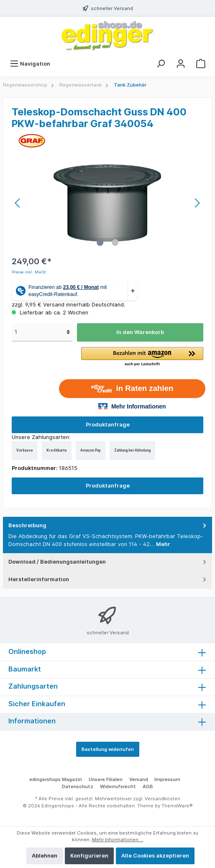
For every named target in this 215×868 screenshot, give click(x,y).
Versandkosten (163, 799)
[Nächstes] (197, 203)
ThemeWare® (177, 806)
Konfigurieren (89, 856)
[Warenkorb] (201, 64)
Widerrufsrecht (118, 786)
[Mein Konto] (181, 64)
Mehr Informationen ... (118, 840)
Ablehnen (45, 856)
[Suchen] (161, 64)
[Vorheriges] (18, 203)
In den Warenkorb (140, 332)
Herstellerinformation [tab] (108, 579)
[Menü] (30, 64)
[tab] (107, 535)
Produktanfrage (108, 425)
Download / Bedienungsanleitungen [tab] (108, 562)
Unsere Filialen (106, 779)
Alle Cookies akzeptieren (155, 856)
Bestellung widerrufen (108, 749)
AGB (148, 786)
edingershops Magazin (56, 779)
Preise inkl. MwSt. (29, 272)
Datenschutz (78, 786)
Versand (139, 779)
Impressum (167, 779)
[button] (142, 357)
